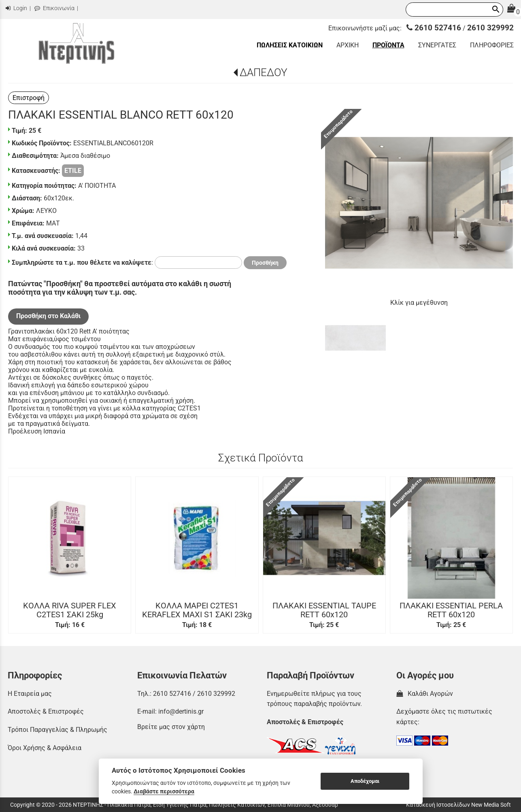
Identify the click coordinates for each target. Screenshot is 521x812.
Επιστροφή (29, 98)
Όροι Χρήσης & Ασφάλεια (45, 748)
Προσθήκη (265, 263)
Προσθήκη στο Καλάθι (48, 316)
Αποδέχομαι (365, 781)
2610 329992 (490, 28)
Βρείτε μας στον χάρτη (171, 727)
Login (16, 8)
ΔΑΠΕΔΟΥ (264, 72)
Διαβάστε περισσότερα (164, 791)
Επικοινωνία (54, 8)
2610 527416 (434, 28)
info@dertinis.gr (181, 711)
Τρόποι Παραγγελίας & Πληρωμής (57, 730)
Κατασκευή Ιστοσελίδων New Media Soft (458, 805)
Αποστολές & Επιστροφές (46, 711)
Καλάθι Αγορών (425, 694)
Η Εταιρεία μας (30, 694)
